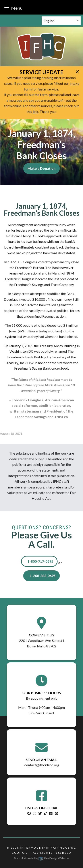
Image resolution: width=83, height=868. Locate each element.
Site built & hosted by (41, 858)
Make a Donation (41, 168)
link (36, 111)
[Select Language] (61, 21)
